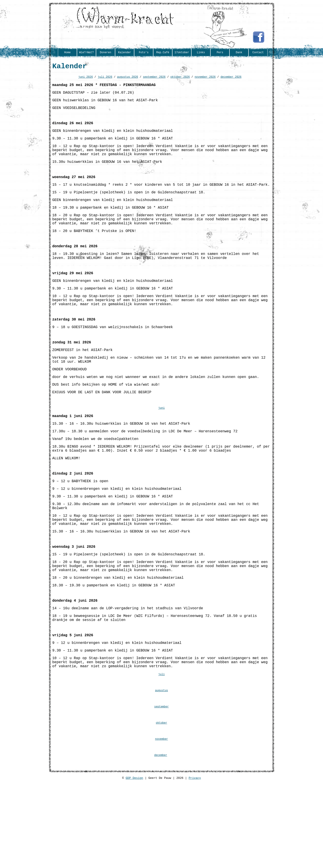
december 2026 (231, 79)
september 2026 (154, 79)
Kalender (125, 53)
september (162, 788)
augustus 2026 (128, 79)
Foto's (144, 53)
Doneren (105, 53)
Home (67, 53)
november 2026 (205, 79)
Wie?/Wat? (86, 53)
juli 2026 (105, 79)
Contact (258, 53)
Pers (220, 53)
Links (201, 53)
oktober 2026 (180, 79)
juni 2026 (86, 79)
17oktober (182, 53)
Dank (239, 53)
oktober (161, 806)
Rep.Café (163, 53)
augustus (161, 771)
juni (162, 452)
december (161, 842)
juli (162, 753)
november (161, 824)
